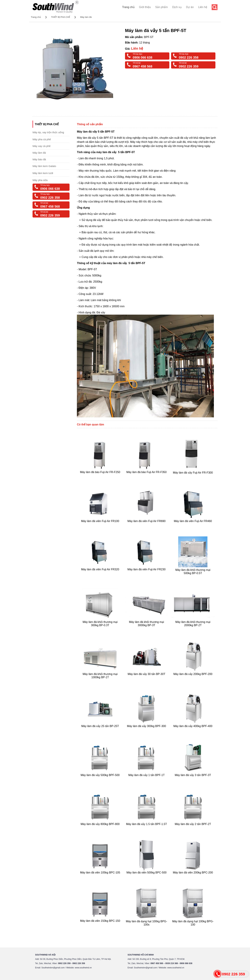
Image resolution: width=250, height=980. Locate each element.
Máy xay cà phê (42, 146)
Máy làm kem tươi (43, 173)
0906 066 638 (142, 57)
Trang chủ (128, 7)
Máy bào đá (39, 159)
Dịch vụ (177, 7)
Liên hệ (203, 7)
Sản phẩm (162, 7)
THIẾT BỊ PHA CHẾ (61, 17)
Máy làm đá (86, 17)
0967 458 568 (142, 66)
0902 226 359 (189, 66)
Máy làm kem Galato (44, 166)
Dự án (190, 7)
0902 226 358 (189, 57)
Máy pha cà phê (42, 139)
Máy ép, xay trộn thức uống (48, 132)
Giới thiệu (145, 7)
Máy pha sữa (40, 180)
